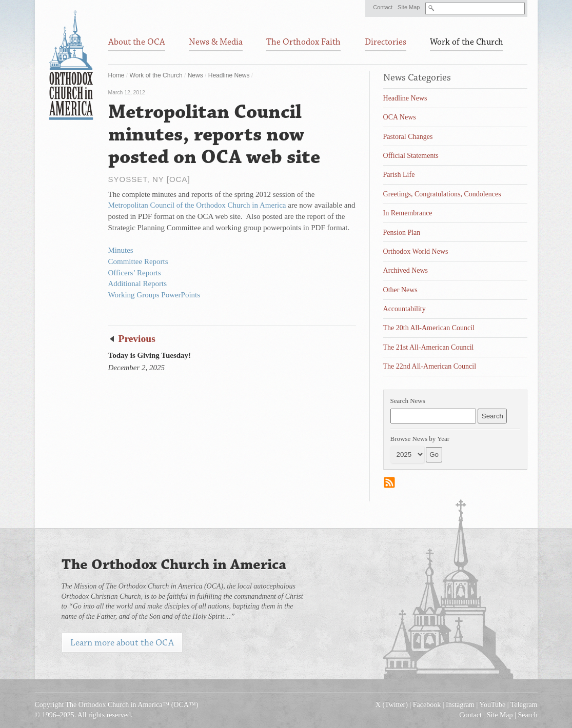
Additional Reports (138, 284)
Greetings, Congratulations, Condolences (442, 194)
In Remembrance (408, 213)
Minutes (121, 250)
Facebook (427, 705)
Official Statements (411, 156)
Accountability (405, 309)
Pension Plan (402, 232)
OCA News (400, 117)
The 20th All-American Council (429, 328)
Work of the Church (156, 75)
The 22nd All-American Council (430, 366)
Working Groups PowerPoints (154, 295)
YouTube (492, 705)
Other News (400, 290)
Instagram (460, 705)
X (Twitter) (392, 705)
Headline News (229, 75)
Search (527, 715)
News (195, 75)
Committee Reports (138, 261)
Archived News (406, 270)
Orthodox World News (416, 251)
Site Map (409, 7)
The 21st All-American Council (429, 347)
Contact (383, 7)
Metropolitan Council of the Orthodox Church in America (197, 205)
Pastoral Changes (408, 137)
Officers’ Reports (135, 273)
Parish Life (399, 175)
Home (116, 75)
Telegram (524, 705)
